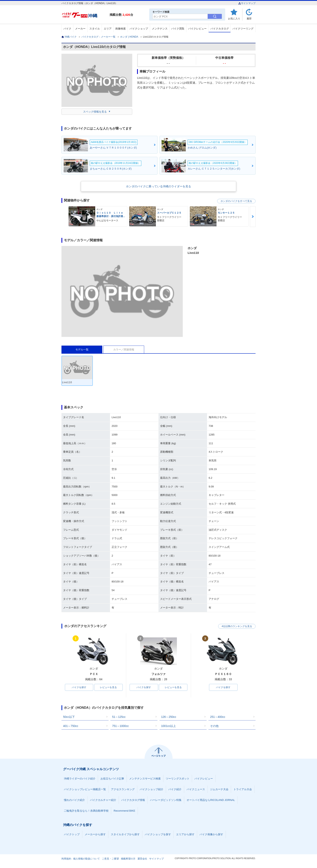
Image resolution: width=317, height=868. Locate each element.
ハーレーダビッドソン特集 (166, 800)
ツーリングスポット (178, 779)
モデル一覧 (82, 350)
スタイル (95, 29)
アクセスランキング (123, 789)
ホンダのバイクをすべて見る (236, 201)
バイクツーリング (243, 29)
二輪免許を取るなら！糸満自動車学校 (86, 811)
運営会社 (142, 859)
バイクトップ (72, 834)
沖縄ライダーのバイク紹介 (80, 779)
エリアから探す (185, 834)
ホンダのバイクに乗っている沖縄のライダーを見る (158, 186)
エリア (108, 29)
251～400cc (218, 717)
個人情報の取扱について (87, 859)
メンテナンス (160, 29)
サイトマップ (247, 3)
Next (253, 217)
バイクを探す (79, 687)
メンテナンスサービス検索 (145, 779)
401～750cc (71, 726)
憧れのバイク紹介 (74, 800)
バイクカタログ (220, 29)
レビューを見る (108, 687)
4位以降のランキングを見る (237, 626)
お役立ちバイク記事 (112, 779)
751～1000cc (120, 726)
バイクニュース (196, 789)
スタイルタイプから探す (125, 834)
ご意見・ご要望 (110, 859)
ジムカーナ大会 (219, 789)
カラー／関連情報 (124, 350)
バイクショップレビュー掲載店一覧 (85, 789)
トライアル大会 (243, 789)
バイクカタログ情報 (133, 800)
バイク (67, 29)
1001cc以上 (169, 726)
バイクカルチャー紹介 (103, 800)
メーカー (80, 29)
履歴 (249, 18)
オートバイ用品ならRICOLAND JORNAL (211, 800)
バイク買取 (178, 29)
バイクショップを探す (158, 834)
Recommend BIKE (124, 811)
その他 (214, 726)
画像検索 (120, 29)
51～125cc (119, 717)
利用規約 (66, 859)
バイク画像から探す (211, 834)
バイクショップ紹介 (152, 789)
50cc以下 (69, 717)
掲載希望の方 (128, 859)
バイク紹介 (175, 789)
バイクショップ (139, 29)
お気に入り (234, 18)
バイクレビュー (197, 29)
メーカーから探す (95, 834)
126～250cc (169, 717)
